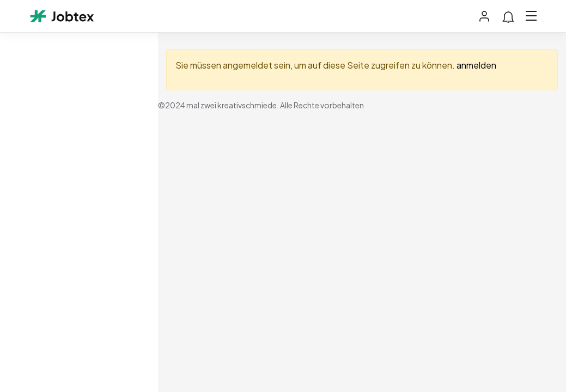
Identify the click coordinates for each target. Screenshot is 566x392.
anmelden (476, 65)
